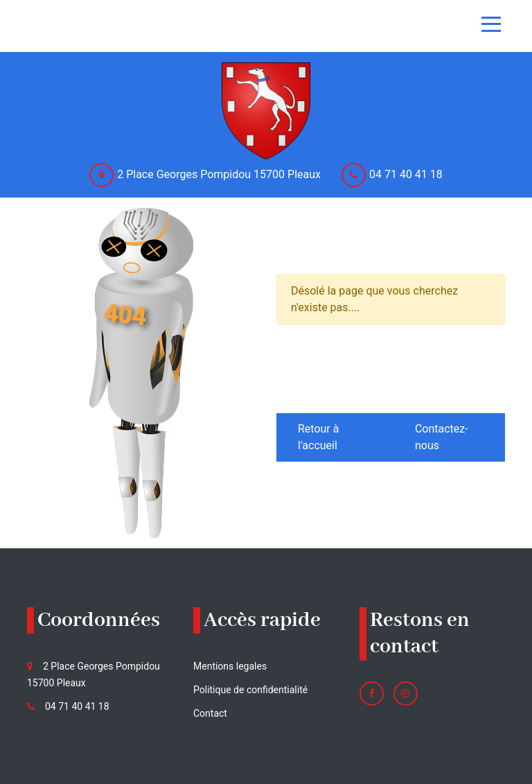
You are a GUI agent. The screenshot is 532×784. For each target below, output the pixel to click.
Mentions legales (230, 666)
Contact (210, 713)
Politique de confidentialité (250, 690)
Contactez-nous (442, 437)
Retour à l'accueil (318, 437)
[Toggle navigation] (491, 24)
